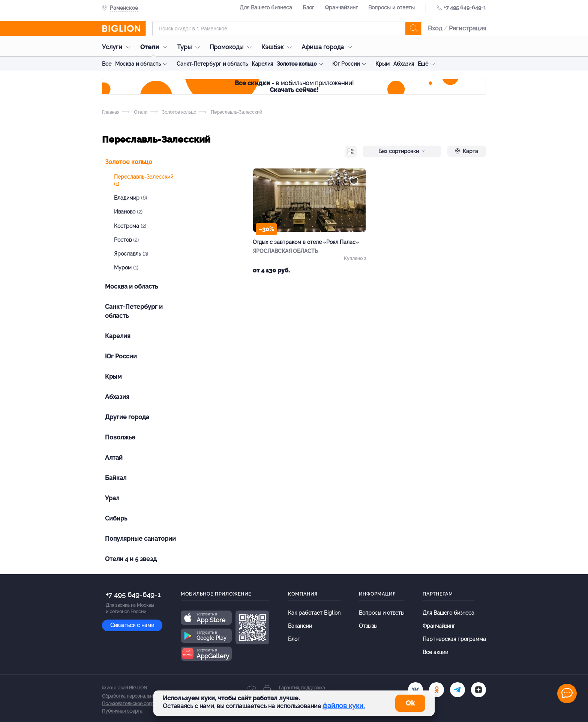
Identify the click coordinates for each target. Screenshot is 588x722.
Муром (126, 268)
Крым (382, 64)
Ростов (126, 240)
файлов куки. (344, 706)
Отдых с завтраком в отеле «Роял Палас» (306, 242)
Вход (435, 28)
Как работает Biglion (314, 613)
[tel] (457, 690)
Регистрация (467, 28)
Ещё (423, 64)
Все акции (435, 652)
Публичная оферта (122, 711)
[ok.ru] (436, 690)
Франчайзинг (341, 8)
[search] (413, 29)
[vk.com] (415, 690)
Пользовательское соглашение (136, 704)
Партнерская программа (454, 639)
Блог (308, 8)
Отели (156, 47)
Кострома (130, 226)
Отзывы (368, 626)
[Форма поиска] (287, 29)
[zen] (478, 690)
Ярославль (131, 254)
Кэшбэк (278, 47)
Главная (111, 112)
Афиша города (329, 47)
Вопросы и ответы (391, 8)
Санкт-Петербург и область (212, 64)
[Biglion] (124, 29)
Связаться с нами (132, 625)
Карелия (262, 64)
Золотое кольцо (297, 64)
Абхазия (404, 64)
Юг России (346, 64)
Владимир (130, 198)
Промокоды (232, 47)
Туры (190, 47)
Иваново (128, 212)
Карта (467, 151)
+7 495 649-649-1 (465, 8)
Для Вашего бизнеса (266, 8)
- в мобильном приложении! (294, 86)
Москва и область (138, 64)
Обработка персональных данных (138, 696)
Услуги (118, 47)
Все (107, 64)
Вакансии (300, 626)
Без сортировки (402, 151)
